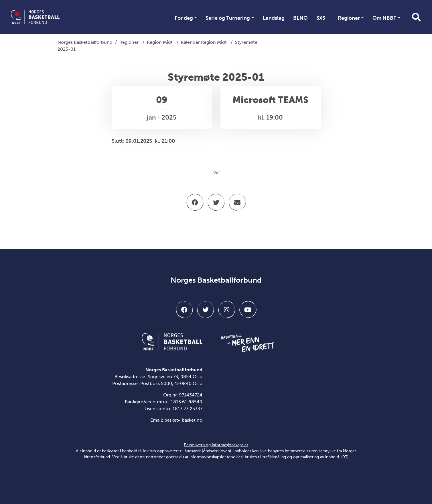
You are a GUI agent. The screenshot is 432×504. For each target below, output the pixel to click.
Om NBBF (384, 18)
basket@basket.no (183, 420)
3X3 (321, 18)
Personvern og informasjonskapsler (216, 445)
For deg (184, 18)
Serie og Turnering (228, 18)
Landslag (274, 18)
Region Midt (160, 42)
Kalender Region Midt (204, 42)
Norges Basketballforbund (85, 42)
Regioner (349, 18)
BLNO (300, 18)
